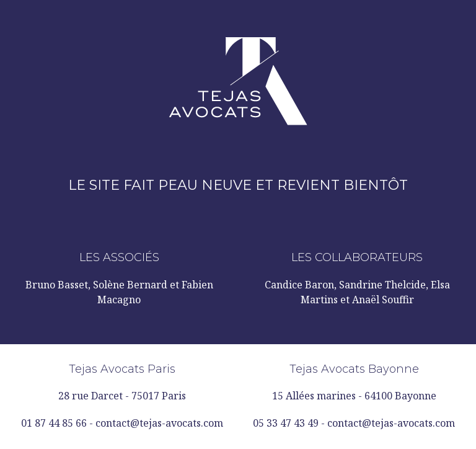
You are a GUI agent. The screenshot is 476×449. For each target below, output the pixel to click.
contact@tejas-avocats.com (159, 423)
